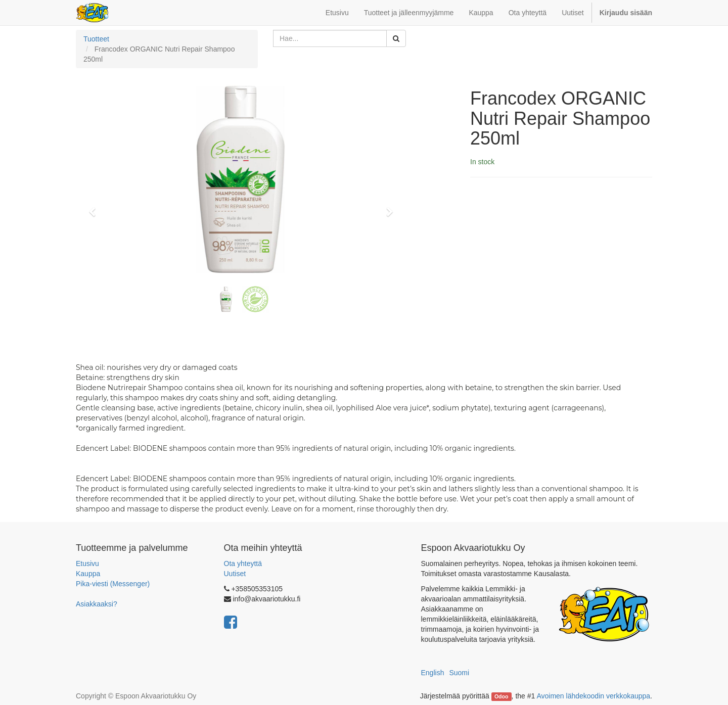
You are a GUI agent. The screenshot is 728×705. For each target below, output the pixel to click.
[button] (96, 207)
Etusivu (87, 563)
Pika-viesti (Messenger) (113, 584)
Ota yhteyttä (243, 563)
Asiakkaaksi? (97, 604)
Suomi (459, 673)
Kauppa (88, 574)
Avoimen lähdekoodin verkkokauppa (593, 696)
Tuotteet (96, 39)
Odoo (501, 696)
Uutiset (235, 574)
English (433, 673)
